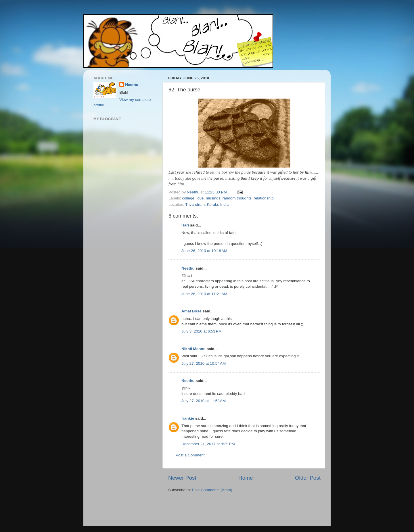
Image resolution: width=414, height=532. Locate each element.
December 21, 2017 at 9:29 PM (208, 444)
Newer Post (182, 478)
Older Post (308, 478)
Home (246, 478)
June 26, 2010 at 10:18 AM (204, 251)
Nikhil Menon (193, 349)
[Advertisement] (202, 510)
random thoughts (237, 198)
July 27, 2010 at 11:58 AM (204, 401)
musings (213, 198)
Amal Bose (191, 311)
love (200, 198)
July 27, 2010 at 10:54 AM (204, 363)
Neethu (188, 268)
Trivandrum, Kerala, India (207, 204)
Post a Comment (190, 455)
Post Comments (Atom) (212, 490)
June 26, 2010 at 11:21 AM (204, 294)
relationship (264, 198)
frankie (188, 418)
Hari (185, 225)
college (188, 198)
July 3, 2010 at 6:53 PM (202, 331)
